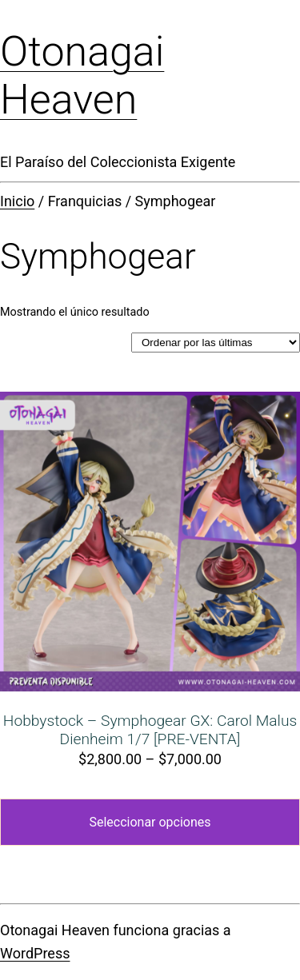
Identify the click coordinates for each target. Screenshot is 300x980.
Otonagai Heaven (82, 76)
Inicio (17, 201)
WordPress (35, 953)
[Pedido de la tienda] (216, 343)
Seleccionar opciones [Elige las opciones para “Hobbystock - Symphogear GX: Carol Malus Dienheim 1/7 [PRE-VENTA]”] (150, 822)
